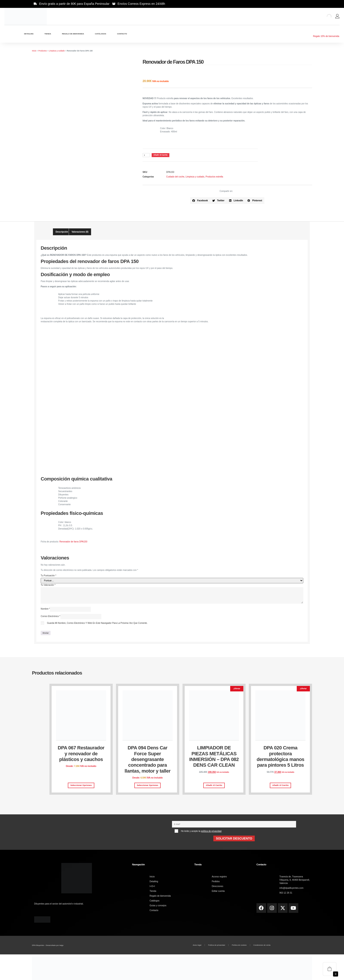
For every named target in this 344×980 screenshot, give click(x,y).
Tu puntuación (48, 576)
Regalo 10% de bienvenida (326, 36)
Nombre (45, 610)
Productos (42, 51)
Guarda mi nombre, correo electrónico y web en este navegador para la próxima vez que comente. (97, 624)
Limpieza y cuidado (57, 51)
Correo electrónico (51, 618)
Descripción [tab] (62, 232)
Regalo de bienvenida (73, 34)
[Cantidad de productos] (147, 155)
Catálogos (101, 34)
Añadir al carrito (164, 155)
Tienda (48, 34)
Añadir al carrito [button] (214, 787)
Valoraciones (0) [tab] (80, 232)
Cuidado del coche (175, 177)
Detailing (29, 34)
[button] (200, 201)
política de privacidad (211, 833)
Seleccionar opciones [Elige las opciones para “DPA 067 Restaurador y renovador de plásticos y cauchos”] (81, 787)
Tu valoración (48, 585)
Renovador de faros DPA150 (73, 542)
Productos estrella (214, 177)
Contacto (122, 34)
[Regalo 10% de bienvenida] (326, 32)
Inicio (34, 51)
